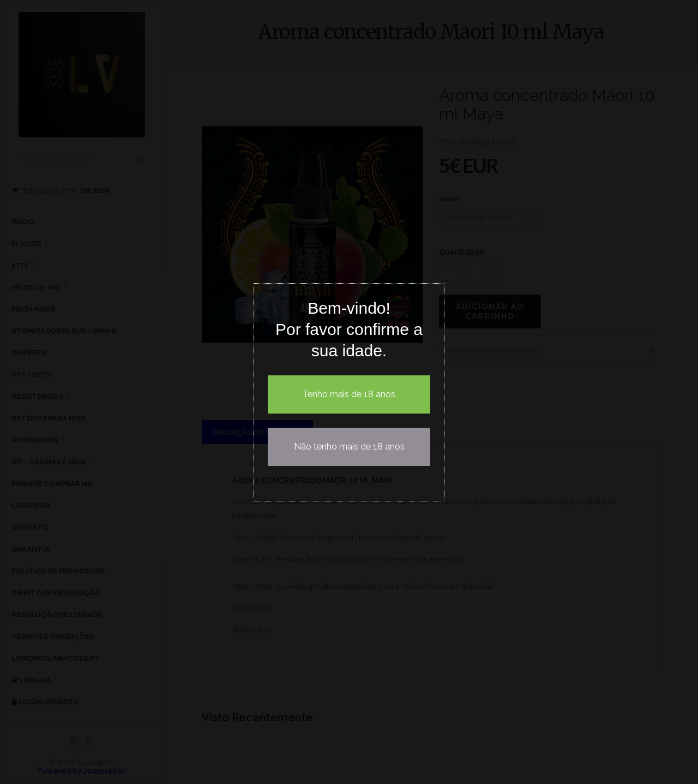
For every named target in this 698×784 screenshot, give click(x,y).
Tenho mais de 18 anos (349, 394)
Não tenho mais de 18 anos (349, 447)
